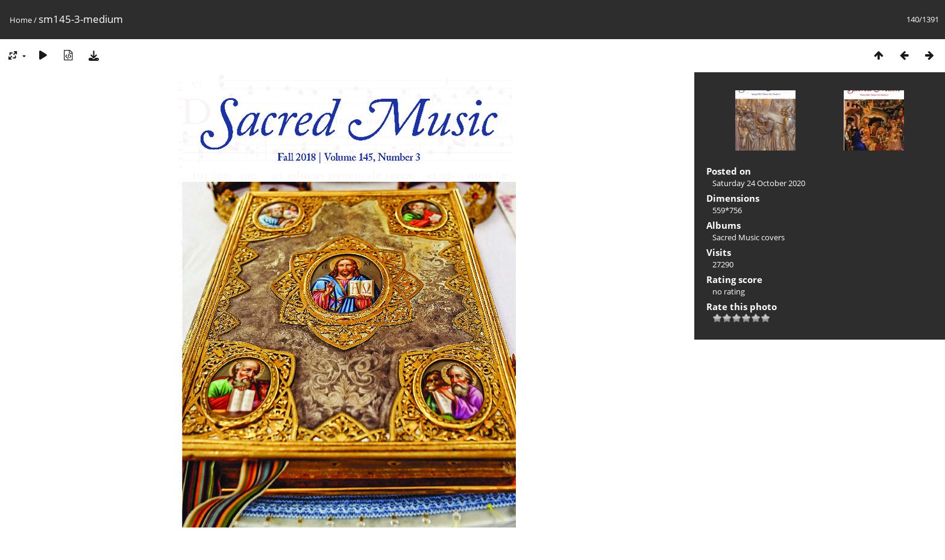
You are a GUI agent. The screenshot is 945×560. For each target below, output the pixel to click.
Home (21, 20)
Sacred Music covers (749, 237)
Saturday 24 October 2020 (759, 183)
